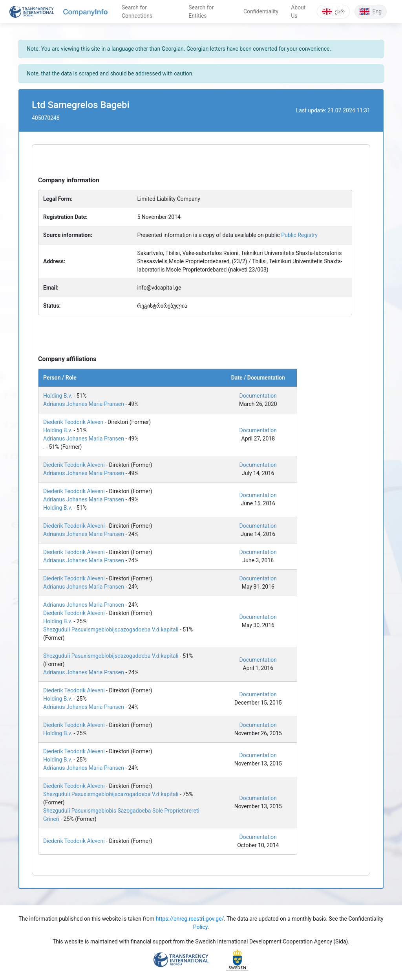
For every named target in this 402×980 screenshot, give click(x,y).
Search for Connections (137, 12)
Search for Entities (201, 12)
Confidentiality (261, 11)
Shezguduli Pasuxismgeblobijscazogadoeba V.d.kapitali (111, 629)
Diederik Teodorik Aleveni (74, 465)
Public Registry (299, 235)
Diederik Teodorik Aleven (73, 422)
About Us (298, 12)
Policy (200, 927)
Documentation (258, 396)
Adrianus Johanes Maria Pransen (84, 404)
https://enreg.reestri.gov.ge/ (190, 919)
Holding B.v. (58, 396)
